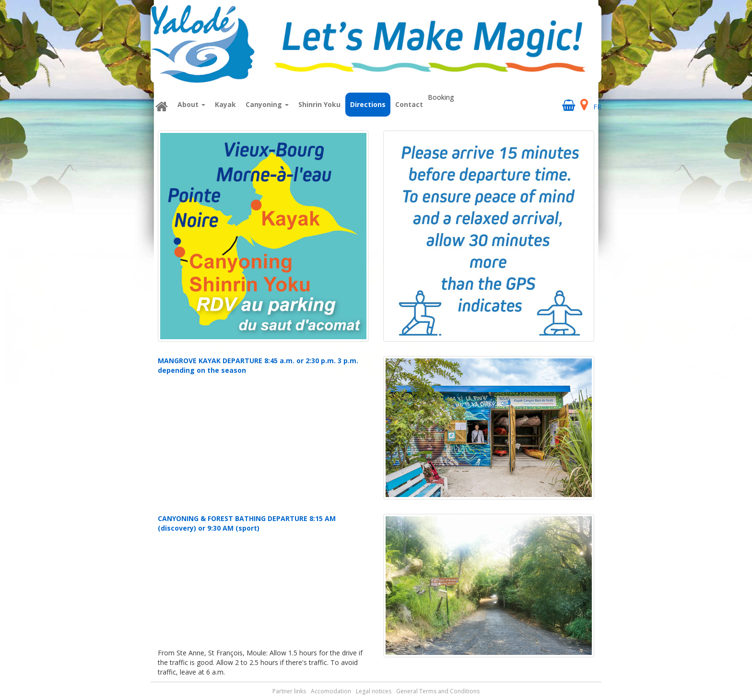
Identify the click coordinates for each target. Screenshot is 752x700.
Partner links (289, 691)
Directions (368, 104)
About (191, 104)
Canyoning (267, 104)
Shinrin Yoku (319, 104)
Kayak (225, 104)
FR (597, 107)
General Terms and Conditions (438, 691)
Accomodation (331, 691)
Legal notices (374, 691)
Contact (409, 104)
